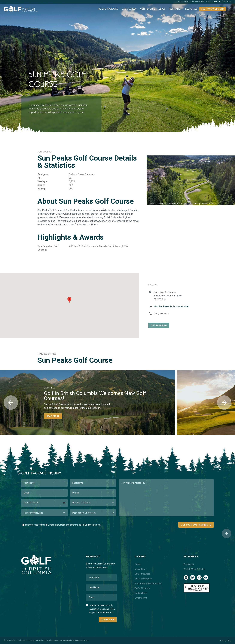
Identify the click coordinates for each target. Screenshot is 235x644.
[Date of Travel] (44, 503)
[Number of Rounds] (44, 513)
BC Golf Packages (108, 9)
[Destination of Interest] (93, 513)
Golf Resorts (148, 9)
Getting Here (141, 593)
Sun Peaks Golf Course (75, 360)
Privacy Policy (226, 641)
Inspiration (175, 9)
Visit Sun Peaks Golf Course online (171, 306)
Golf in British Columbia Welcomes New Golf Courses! (95, 396)
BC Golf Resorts (142, 588)
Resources (191, 9)
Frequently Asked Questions (148, 583)
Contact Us (189, 564)
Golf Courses (129, 9)
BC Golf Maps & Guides (194, 569)
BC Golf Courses (143, 574)
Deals (162, 9)
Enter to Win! (141, 598)
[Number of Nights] (93, 503)
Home (138, 564)
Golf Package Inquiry (213, 9)
